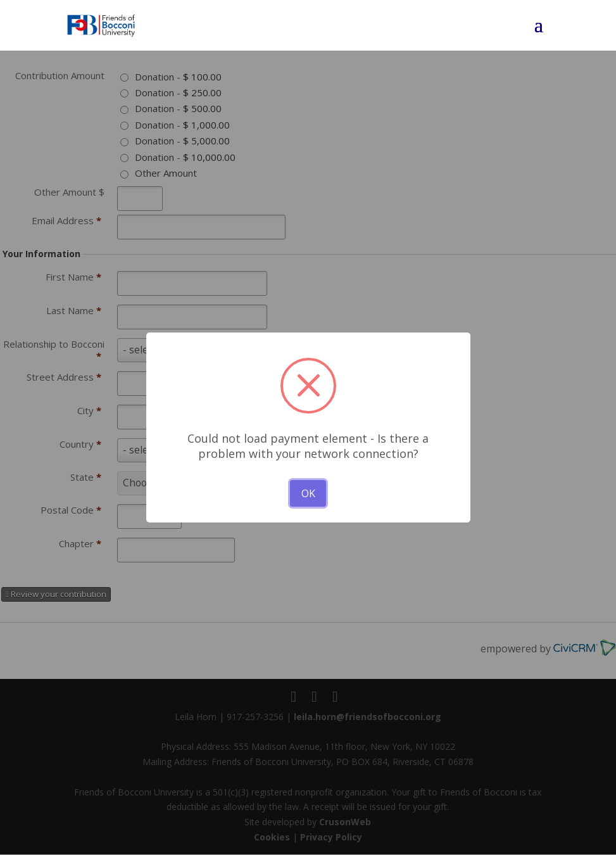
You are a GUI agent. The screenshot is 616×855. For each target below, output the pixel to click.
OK (308, 493)
